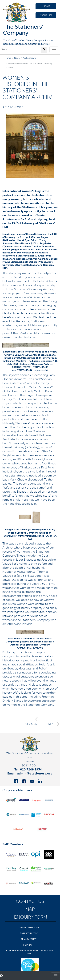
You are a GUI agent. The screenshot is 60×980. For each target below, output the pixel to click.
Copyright (29, 945)
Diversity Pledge (29, 934)
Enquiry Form (31, 918)
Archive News (29, 58)
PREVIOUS (31, 721)
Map (30, 910)
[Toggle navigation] (54, 50)
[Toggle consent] (56, 976)
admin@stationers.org (35, 774)
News (17, 58)
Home (8, 58)
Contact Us (30, 902)
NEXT (53, 724)
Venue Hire (46, 15)
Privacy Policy (29, 939)
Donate (46, 6)
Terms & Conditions (29, 928)
